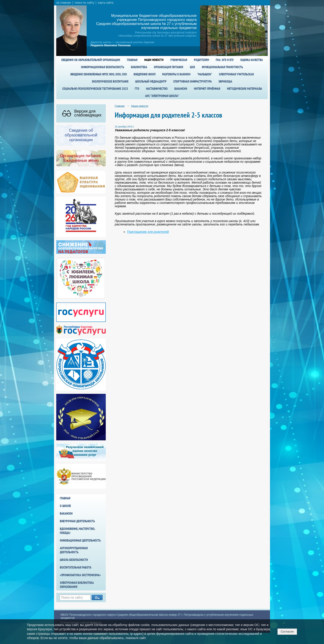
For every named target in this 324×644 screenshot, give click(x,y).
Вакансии (181, 89)
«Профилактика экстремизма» (80, 575)
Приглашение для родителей (148, 232)
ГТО (137, 89)
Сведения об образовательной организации (91, 60)
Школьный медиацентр (151, 81)
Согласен (287, 632)
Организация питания (169, 67)
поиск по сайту (84, 3)
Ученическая (179, 60)
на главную (64, 3)
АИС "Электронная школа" (162, 96)
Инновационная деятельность (80, 540)
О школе (65, 506)
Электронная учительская (236, 74)
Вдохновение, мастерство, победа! (77, 531)
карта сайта (106, 3)
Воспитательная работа (76, 567)
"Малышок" (205, 74)
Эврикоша (225, 81)
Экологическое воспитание (110, 81)
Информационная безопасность (103, 67)
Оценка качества (252, 60)
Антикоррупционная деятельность (74, 550)
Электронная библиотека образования (77, 585)
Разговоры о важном (176, 74)
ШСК (192, 67)
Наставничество (157, 89)
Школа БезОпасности (74, 560)
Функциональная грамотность (222, 67)
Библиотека (139, 67)
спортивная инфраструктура (192, 81)
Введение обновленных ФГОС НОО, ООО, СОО (99, 74)
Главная (132, 60)
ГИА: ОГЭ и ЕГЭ (225, 60)
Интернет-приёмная (207, 89)
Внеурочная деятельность (77, 521)
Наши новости (154, 60)
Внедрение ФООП (145, 74)
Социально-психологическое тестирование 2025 (95, 89)
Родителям (201, 60)
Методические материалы (244, 89)
